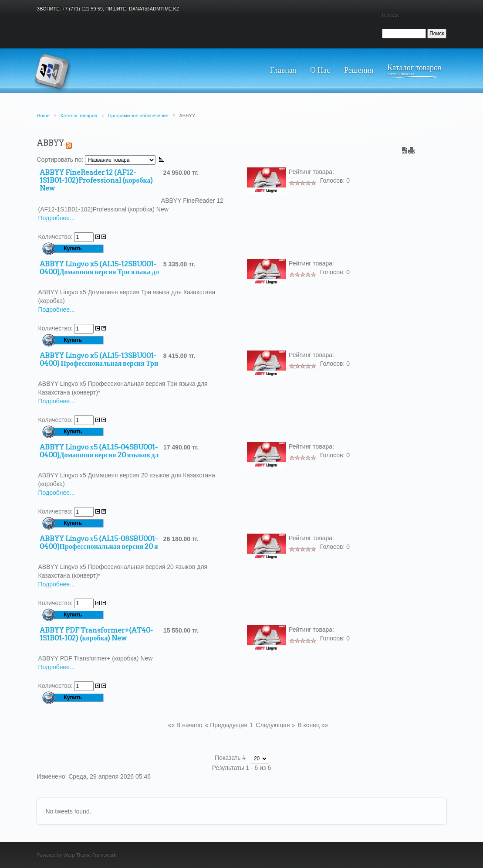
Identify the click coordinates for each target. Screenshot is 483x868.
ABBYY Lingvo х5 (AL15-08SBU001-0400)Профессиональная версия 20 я (99, 543)
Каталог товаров (79, 116)
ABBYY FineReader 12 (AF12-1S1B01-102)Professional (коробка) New (96, 180)
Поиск (390, 15)
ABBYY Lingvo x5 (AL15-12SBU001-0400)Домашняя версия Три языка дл (100, 268)
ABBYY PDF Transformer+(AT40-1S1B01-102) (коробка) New (96, 634)
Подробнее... (57, 218)
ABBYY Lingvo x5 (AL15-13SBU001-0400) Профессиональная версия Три (99, 360)
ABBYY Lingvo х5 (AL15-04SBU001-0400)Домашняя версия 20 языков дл (99, 451)
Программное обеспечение (138, 116)
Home (43, 116)
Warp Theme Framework (90, 855)
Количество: (56, 237)
